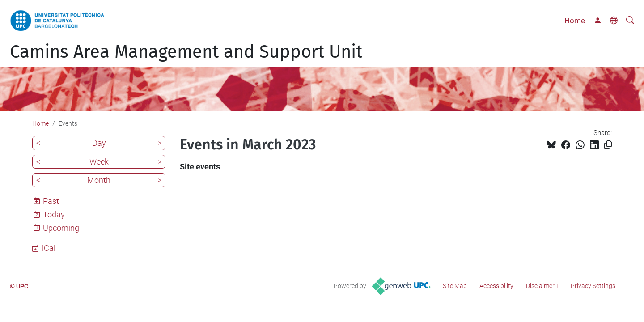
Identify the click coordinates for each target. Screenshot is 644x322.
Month (99, 180)
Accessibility (496, 286)
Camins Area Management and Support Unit (186, 52)
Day (99, 143)
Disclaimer (540, 286)
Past (51, 201)
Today (54, 214)
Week (99, 162)
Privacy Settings (593, 286)
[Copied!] (608, 145)
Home (575, 21)
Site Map (455, 286)
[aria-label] (630, 21)
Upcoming (61, 228)
